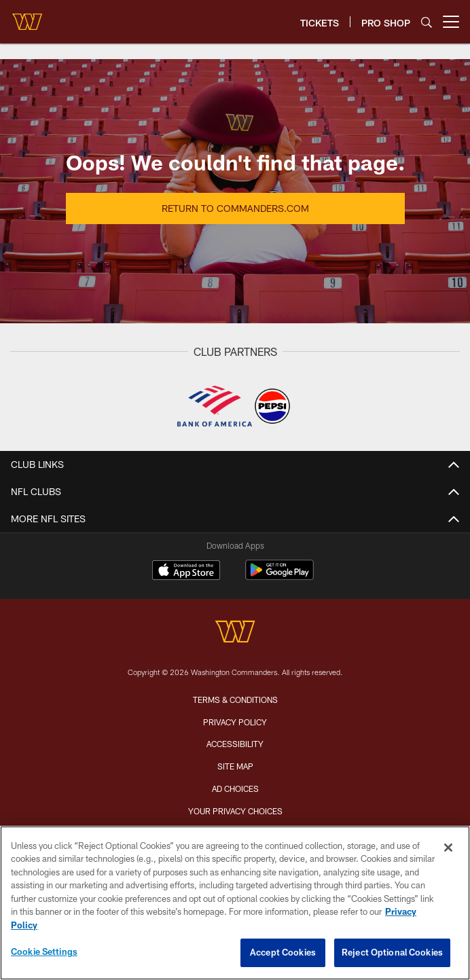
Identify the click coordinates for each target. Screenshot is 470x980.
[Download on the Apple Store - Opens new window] (186, 572)
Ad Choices (235, 788)
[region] (235, 903)
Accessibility (235, 744)
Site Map (235, 766)
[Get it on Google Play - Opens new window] (279, 577)
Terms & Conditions (235, 700)
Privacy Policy (235, 722)
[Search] (427, 22)
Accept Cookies (283, 952)
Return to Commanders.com (235, 208)
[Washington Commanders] (235, 633)
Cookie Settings (44, 951)
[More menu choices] (451, 22)
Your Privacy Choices (235, 811)
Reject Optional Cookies (392, 952)
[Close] (448, 848)
